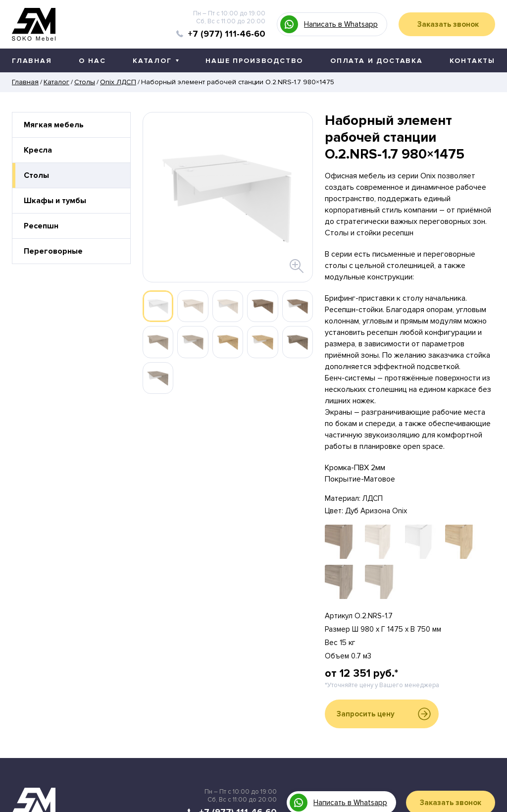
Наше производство (254, 61)
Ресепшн (41, 226)
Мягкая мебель (54, 125)
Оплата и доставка (377, 61)
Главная (32, 61)
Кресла (38, 150)
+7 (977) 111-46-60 (227, 34)
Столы (36, 175)
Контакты (472, 61)
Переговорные (53, 251)
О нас (92, 61)
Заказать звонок (448, 24)
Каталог (156, 61)
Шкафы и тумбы (55, 201)
